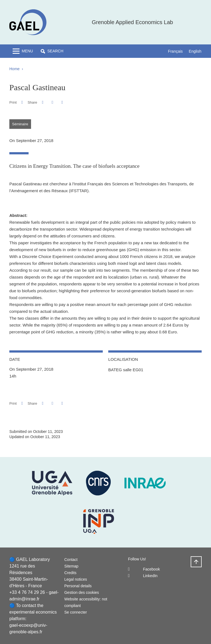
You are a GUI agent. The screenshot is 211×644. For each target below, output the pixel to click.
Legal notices (76, 579)
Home (14, 69)
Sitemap (71, 566)
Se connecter (76, 612)
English (195, 51)
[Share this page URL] (62, 102)
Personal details (78, 586)
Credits (70, 573)
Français (175, 51)
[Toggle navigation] (23, 51)
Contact (71, 560)
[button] (52, 51)
